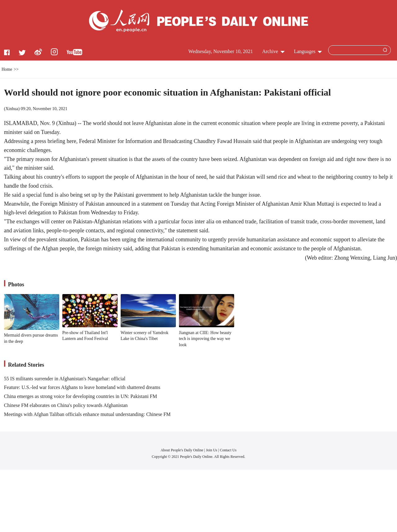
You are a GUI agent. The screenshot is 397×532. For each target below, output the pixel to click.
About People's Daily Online (182, 450)
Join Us (212, 450)
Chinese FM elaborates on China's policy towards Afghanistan (66, 405)
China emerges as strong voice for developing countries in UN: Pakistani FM (80, 396)
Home (7, 69)
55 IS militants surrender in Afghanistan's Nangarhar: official (65, 379)
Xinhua (12, 109)
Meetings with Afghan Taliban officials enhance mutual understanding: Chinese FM (87, 414)
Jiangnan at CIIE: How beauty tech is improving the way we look (205, 339)
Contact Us (228, 450)
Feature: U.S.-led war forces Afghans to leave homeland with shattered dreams (82, 387)
